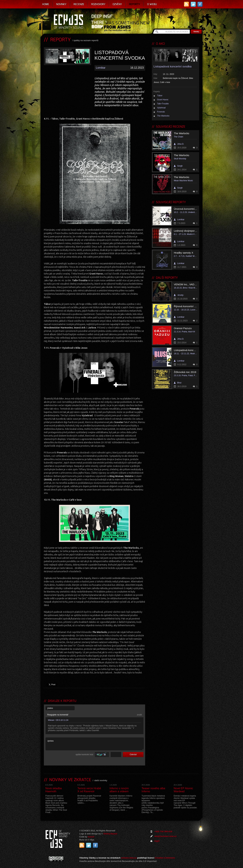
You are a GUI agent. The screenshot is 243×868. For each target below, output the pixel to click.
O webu (152, 4)
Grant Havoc (163, 100)
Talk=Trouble (163, 104)
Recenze (79, 4)
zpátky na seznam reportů (86, 40)
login (157, 841)
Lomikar (101, 68)
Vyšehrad (161, 108)
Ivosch (91, 837)
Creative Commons (165, 858)
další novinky (101, 780)
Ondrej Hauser (110, 834)
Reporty (135, 4)
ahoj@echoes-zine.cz (165, 836)
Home (46, 4)
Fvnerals (161, 112)
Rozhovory (98, 4)
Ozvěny (117, 4)
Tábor (160, 96)
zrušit (139, 715)
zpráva (95, 744)
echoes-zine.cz (129, 858)
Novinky (61, 4)
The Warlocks (163, 116)
